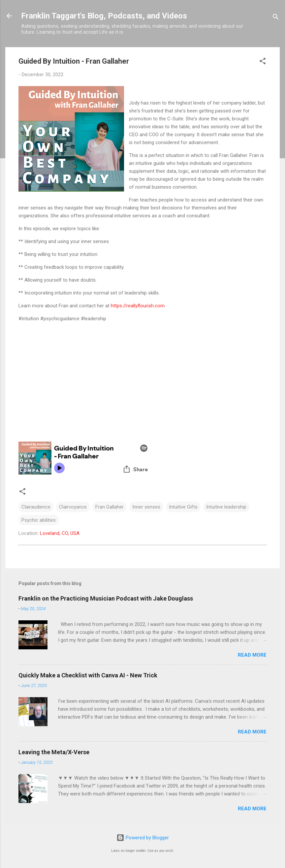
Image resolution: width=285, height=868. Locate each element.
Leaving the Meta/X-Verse (54, 752)
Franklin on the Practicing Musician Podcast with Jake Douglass (106, 598)
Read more (252, 655)
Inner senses (146, 507)
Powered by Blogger (143, 838)
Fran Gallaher (110, 507)
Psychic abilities (39, 520)
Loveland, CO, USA (60, 533)
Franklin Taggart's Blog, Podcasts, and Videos (104, 16)
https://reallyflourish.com (138, 306)
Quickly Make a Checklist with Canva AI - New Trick (88, 675)
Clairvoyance (73, 507)
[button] (263, 62)
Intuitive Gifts (183, 507)
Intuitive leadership (226, 507)
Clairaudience (36, 507)
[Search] (276, 18)
